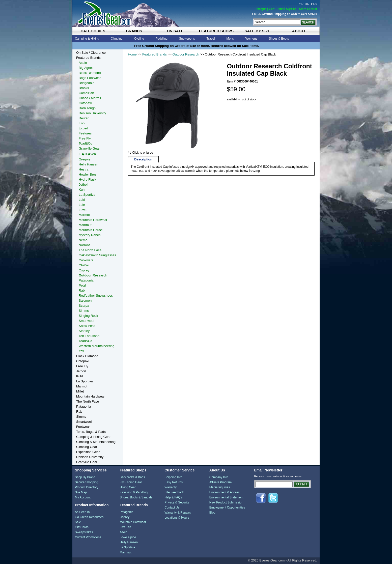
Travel (211, 39)
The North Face (90, 250)
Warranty (171, 487)
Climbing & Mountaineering (96, 442)
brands (134, 31)
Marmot (84, 215)
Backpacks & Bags (132, 477)
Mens (230, 39)
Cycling (139, 39)
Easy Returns (174, 482)
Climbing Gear (87, 447)
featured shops (216, 31)
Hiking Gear (128, 487)
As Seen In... (84, 512)
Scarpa (84, 306)
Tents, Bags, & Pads (91, 432)
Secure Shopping (87, 482)
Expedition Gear (88, 452)
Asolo (83, 63)
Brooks (84, 88)
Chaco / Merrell (90, 98)
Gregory (85, 159)
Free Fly (85, 138)
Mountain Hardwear (93, 220)
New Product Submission (226, 502)
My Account (83, 497)
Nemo (83, 240)
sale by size (257, 31)
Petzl (82, 285)
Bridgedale (87, 83)
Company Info (219, 477)
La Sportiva (87, 195)
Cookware (86, 260)
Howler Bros (88, 174)
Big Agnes (86, 68)
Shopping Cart (265, 9)
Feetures (85, 133)
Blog (212, 513)
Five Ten (125, 527)
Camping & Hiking (87, 39)
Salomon (85, 301)
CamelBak (86, 93)
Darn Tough (87, 108)
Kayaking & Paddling (134, 492)
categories (93, 31)
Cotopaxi (85, 103)
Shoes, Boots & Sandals (136, 497)
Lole (82, 205)
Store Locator (308, 9)
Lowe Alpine (128, 537)
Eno (82, 123)
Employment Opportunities (227, 507)
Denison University (92, 113)
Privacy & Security (177, 502)
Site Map (81, 492)
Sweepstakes (84, 532)
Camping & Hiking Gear (93, 437)
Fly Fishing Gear (131, 482)
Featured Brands (155, 54)
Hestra (83, 169)
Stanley (84, 331)
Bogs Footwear (90, 78)
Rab (82, 290)
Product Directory (87, 487)
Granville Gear (89, 148)
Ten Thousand (89, 336)
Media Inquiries (220, 487)
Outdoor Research (186, 54)
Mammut (85, 225)
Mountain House (91, 230)
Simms (84, 311)
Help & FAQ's (174, 497)
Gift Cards (82, 527)
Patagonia (86, 280)
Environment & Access (225, 492)
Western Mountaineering (96, 346)
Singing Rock (88, 316)
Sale (78, 522)
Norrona (85, 245)
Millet (80, 391)
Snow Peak (87, 326)
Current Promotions (88, 537)
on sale (175, 31)
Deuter (84, 118)
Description (143, 159)
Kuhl (82, 190)
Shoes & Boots (279, 39)
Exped (83, 128)
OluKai (84, 265)
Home (132, 54)
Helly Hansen (88, 164)
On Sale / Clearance (91, 53)
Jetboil (83, 185)
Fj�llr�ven (87, 154)
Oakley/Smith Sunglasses (97, 255)
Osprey (84, 270)
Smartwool (86, 321)
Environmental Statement (226, 497)
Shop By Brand (85, 477)
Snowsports (187, 39)
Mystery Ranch (90, 235)
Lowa (83, 210)
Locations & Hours (177, 518)
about (299, 31)
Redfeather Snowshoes (96, 295)
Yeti (81, 351)
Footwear (83, 427)
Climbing (117, 39)
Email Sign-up (287, 9)
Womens (251, 39)
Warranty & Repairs (178, 513)
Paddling (162, 39)
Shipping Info (173, 477)
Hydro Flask (87, 179)
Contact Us (172, 507)
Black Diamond (90, 73)
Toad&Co (85, 143)
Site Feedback (174, 492)
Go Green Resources (89, 517)
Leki (82, 200)
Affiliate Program (220, 482)
